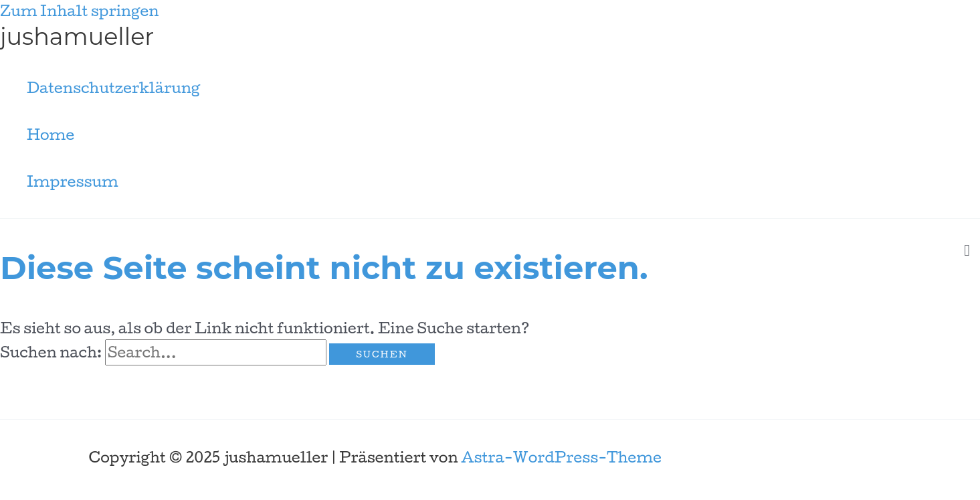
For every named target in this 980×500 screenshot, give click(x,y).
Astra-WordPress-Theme (561, 457)
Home (51, 135)
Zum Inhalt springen (79, 11)
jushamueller (77, 36)
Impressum (73, 181)
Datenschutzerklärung (113, 88)
